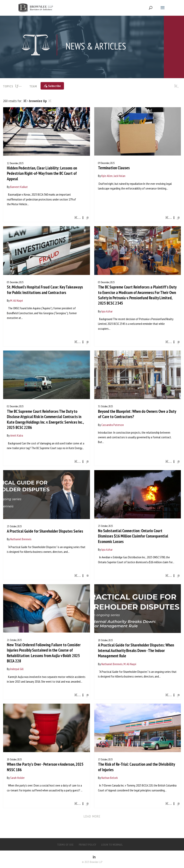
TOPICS (12, 86)
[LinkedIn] (94, 857)
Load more (92, 816)
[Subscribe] (52, 86)
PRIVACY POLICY (87, 845)
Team (33, 86)
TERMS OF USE (65, 845)
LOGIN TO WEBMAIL (112, 845)
